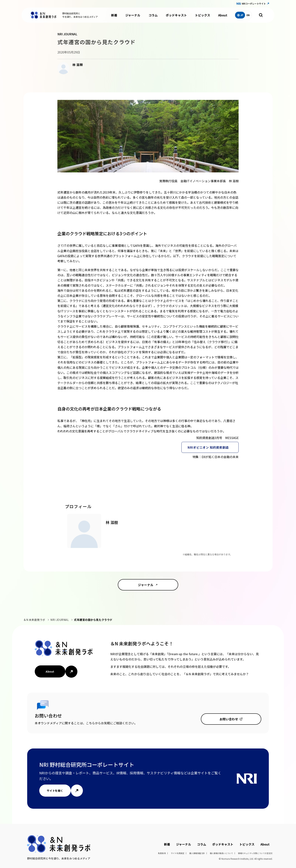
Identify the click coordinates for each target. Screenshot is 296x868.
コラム (153, 15)
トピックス (203, 15)
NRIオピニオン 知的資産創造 (208, 447)
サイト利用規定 (178, 853)
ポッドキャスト (176, 15)
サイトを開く (55, 791)
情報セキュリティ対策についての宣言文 (255, 853)
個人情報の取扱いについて (221, 853)
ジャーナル (133, 15)
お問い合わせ (229, 719)
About (223, 15)
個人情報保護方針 (197, 853)
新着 (114, 15)
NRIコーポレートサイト (254, 3)
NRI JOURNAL (60, 620)
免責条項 (162, 853)
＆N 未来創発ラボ (34, 620)
